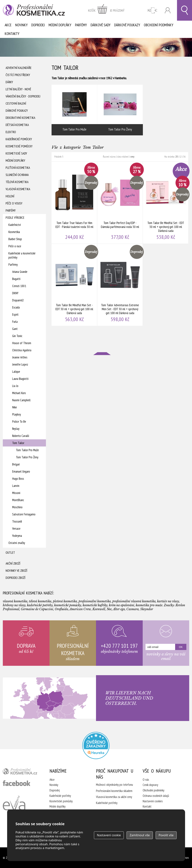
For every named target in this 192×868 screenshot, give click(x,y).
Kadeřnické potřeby (60, 796)
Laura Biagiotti (20, 379)
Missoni (16, 493)
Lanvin (16, 486)
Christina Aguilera (22, 350)
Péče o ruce (15, 246)
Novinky (21, 25)
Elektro (11, 132)
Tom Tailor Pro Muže (27, 450)
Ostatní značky (17, 543)
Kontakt (147, 806)
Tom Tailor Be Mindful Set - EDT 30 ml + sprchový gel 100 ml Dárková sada (166, 203)
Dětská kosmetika (17, 125)
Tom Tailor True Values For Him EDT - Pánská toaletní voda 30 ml (74, 203)
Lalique (16, 372)
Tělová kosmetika (17, 182)
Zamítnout (140, 835)
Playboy (16, 414)
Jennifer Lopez (20, 364)
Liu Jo (15, 386)
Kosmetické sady (16, 153)
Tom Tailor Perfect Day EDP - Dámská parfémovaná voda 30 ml (120, 203)
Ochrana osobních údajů (156, 796)
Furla (15, 322)
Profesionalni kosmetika (96, 745)
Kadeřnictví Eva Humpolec (14, 807)
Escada (16, 307)
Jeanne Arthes (20, 357)
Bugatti (16, 279)
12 (180, 157)
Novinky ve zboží (16, 571)
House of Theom (22, 343)
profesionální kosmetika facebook (17, 783)
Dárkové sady (100, 25)
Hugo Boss (18, 479)
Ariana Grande (20, 272)
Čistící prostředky (18, 75)
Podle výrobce (15, 218)
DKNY (15, 293)
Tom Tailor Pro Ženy (27, 457)
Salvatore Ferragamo (24, 514)
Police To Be (19, 422)
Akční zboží (13, 563)
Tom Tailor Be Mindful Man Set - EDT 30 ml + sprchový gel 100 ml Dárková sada (74, 285)
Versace (16, 529)
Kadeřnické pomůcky (19, 139)
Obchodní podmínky (159, 25)
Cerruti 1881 (19, 286)
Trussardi (17, 521)
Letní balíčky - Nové (18, 89)
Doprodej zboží (15, 578)
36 (184, 157)
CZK (153, 10)
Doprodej (38, 25)
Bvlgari (16, 464)
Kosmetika (14, 232)
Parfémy (81, 25)
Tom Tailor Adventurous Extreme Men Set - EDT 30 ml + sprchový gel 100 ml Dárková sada (120, 285)
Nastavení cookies (153, 801)
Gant (15, 329)
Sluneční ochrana (17, 175)
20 (176, 157)
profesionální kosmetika (21, 772)
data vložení (123, 157)
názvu (113, 157)
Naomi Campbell (21, 400)
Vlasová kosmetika (18, 189)
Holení (10, 196)
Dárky (9, 82)
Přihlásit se (168, 10)
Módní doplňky (60, 25)
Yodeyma (17, 536)
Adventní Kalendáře (19, 68)
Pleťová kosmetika (18, 168)
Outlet (10, 553)
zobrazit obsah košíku (106, 10)
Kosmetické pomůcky (19, 146)
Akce (8, 25)
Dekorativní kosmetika (20, 118)
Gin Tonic (17, 336)
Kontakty (12, 34)
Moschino (17, 507)
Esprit (15, 314)
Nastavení (109, 835)
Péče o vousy (14, 203)
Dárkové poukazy (127, 25)
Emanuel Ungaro (21, 471)
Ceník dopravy (150, 785)
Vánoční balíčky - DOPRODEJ (23, 96)
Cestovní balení (16, 103)
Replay (16, 429)
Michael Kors (19, 393)
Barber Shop (15, 239)
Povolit (166, 835)
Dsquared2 (18, 300)
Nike (15, 407)
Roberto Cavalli (21, 436)
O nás (146, 780)
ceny (132, 157)
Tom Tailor (18, 443)
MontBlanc (18, 500)
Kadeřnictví (15, 225)
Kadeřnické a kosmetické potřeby (22, 255)
